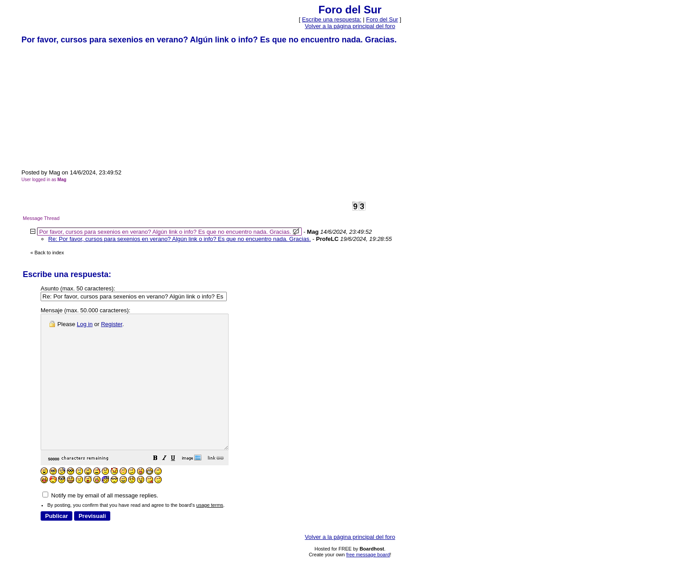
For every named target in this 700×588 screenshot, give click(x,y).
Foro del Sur (382, 19)
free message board (368, 581)
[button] (178, 486)
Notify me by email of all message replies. (100, 522)
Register (112, 324)
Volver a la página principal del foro (350, 26)
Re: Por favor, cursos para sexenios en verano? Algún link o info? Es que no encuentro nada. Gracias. (179, 239)
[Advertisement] (88, 106)
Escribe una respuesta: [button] (331, 19)
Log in (85, 324)
